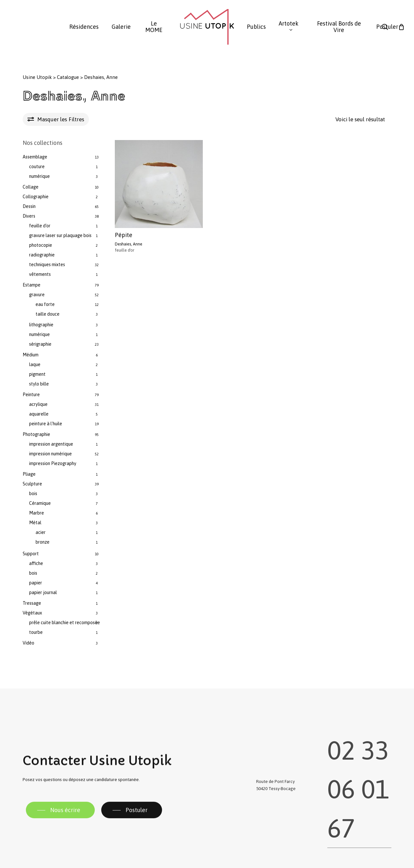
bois (33, 494)
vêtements (40, 274)
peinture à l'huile (46, 424)
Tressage (32, 603)
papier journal (43, 592)
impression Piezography (53, 463)
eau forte (45, 304)
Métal (35, 523)
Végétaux (32, 613)
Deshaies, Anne (129, 244)
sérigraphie (40, 344)
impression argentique (51, 444)
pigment (37, 374)
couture (37, 167)
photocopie (41, 245)
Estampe (32, 285)
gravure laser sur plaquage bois (60, 235)
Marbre (37, 513)
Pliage (29, 474)
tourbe (36, 632)
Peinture (31, 395)
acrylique (38, 404)
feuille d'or (40, 226)
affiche (36, 563)
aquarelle (39, 414)
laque (35, 364)
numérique (39, 176)
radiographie (42, 255)
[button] (60, 820)
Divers (29, 216)
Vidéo (28, 643)
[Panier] (401, 27)
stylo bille (39, 384)
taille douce (48, 314)
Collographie (36, 197)
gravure (37, 295)
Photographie (36, 434)
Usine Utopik (37, 77)
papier (36, 583)
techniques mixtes (47, 265)
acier (41, 532)
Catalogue (68, 77)
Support (31, 554)
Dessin (29, 206)
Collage (31, 187)
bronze (43, 542)
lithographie (41, 325)
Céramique (40, 503)
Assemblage (35, 157)
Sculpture (32, 484)
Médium (31, 355)
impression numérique (50, 454)
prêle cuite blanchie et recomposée (65, 623)
